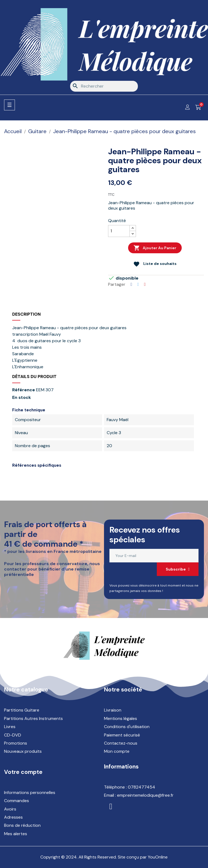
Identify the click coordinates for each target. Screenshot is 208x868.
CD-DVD (13, 735)
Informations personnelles (30, 792)
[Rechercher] (104, 86)
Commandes (17, 801)
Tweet (138, 284)
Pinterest (145, 284)
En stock (22, 398)
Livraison (113, 710)
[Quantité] (119, 231)
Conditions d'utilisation (127, 727)
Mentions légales (121, 718)
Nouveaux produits (23, 751)
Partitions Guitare (22, 710)
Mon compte (117, 751)
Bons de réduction (22, 825)
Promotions (16, 743)
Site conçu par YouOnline (143, 857)
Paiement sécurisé (122, 735)
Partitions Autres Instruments (33, 718)
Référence (24, 390)
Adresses (13, 817)
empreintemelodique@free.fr (145, 795)
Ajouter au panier (155, 248)
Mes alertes (16, 834)
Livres (10, 727)
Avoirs (10, 809)
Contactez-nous (121, 743)
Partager (131, 284)
